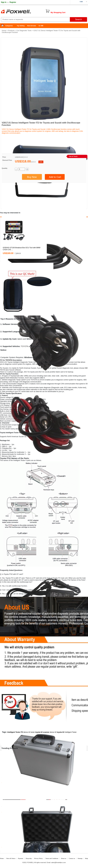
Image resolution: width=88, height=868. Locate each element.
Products (11, 31)
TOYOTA (43, 324)
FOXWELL (30, 862)
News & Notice (11, 858)
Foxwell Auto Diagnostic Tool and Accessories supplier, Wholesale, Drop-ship (21, 12)
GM (86, 368)
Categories (9, 26)
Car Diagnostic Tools (24, 31)
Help (86, 858)
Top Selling (21, 26)
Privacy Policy (38, 858)
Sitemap (80, 858)
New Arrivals (32, 26)
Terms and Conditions (52, 858)
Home (3, 26)
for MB (41, 26)
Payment (21, 858)
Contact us (72, 858)
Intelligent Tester (71, 732)
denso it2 (53, 732)
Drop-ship (29, 858)
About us (63, 858)
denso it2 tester (29, 732)
